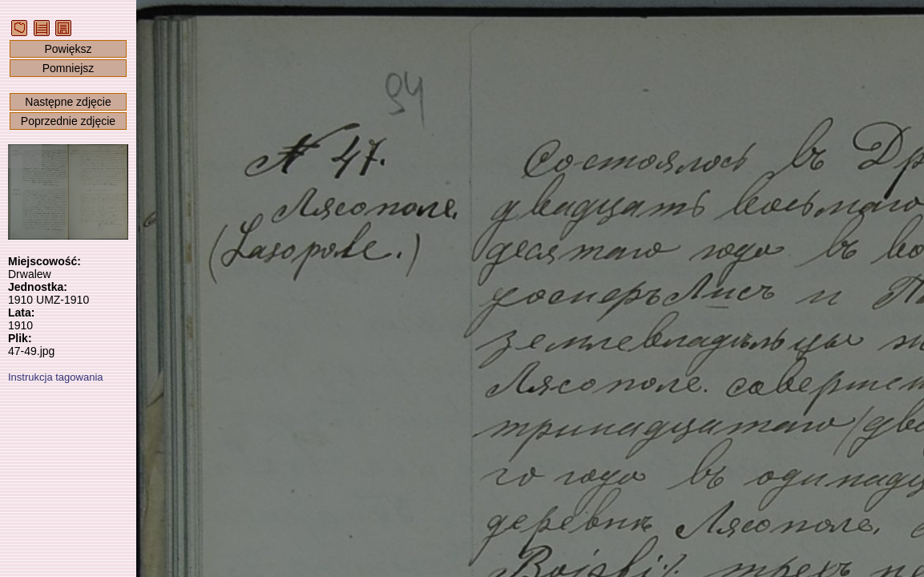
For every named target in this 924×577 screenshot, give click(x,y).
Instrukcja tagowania (56, 377)
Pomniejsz (69, 68)
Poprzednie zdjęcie (68, 121)
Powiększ (68, 49)
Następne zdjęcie (68, 102)
